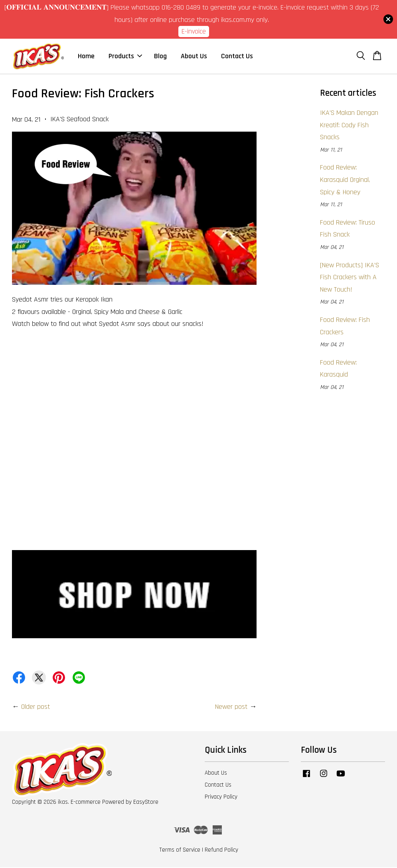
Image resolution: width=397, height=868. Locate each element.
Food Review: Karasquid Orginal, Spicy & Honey (345, 180)
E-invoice (194, 31)
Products (125, 56)
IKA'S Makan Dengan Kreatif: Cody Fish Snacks (349, 126)
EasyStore (146, 803)
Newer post (231, 707)
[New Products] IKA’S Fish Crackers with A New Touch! (350, 278)
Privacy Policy (221, 798)
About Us (194, 56)
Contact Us (237, 56)
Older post (36, 707)
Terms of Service (180, 851)
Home (86, 56)
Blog (160, 56)
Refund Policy (221, 851)
